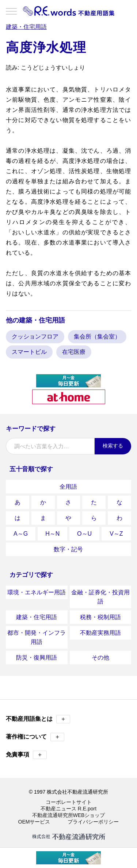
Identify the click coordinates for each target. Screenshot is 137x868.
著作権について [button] (35, 737)
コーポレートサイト (69, 802)
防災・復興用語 (37, 658)
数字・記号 (68, 549)
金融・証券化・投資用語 (100, 597)
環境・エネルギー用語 (37, 592)
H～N (52, 534)
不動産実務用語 (100, 633)
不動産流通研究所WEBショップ (69, 815)
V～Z (116, 534)
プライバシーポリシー (93, 822)
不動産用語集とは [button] (38, 719)
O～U (84, 534)
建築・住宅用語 (37, 617)
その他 (100, 658)
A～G (21, 534)
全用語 (68, 487)
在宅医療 (74, 352)
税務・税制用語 (100, 617)
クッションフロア (35, 337)
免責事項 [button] (26, 755)
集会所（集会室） (97, 337)
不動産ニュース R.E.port (68, 809)
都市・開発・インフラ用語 (37, 637)
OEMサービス (34, 822)
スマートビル (29, 352)
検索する (113, 446)
